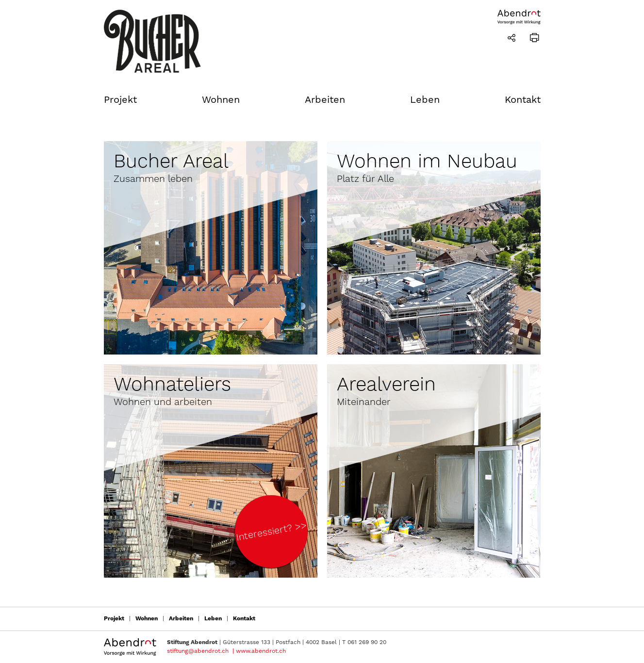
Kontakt (523, 100)
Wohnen (221, 100)
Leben (425, 100)
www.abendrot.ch (261, 651)
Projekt (120, 100)
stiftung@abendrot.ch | (200, 651)
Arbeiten (325, 100)
